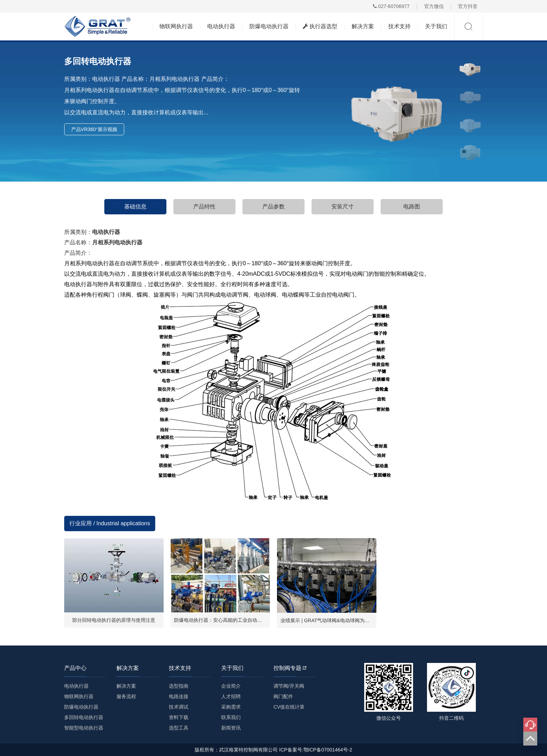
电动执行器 (221, 26)
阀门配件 (283, 696)
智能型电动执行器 (84, 728)
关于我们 (436, 26)
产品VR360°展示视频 (94, 129)
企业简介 (231, 686)
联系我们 (231, 717)
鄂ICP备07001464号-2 (328, 750)
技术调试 (179, 707)
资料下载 (179, 717)
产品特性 (204, 207)
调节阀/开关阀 (289, 686)
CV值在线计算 (289, 707)
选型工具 (179, 728)
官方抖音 (468, 6)
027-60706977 (391, 6)
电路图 (412, 207)
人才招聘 (231, 696)
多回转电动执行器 (84, 717)
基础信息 (135, 207)
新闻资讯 (231, 728)
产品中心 (75, 668)
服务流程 (126, 696)
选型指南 (179, 686)
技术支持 (399, 26)
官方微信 (434, 6)
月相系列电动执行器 (117, 242)
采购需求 (231, 707)
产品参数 (273, 207)
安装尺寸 (343, 207)
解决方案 (363, 26)
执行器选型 (320, 26)
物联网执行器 (176, 26)
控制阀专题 (290, 668)
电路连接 (179, 696)
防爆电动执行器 (269, 26)
